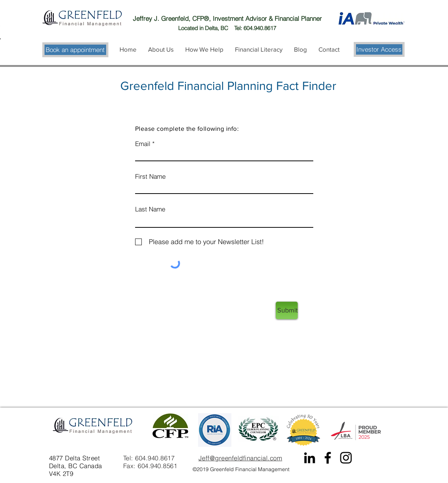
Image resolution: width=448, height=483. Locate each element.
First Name (150, 176)
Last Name (150, 209)
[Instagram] (346, 458)
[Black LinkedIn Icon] (310, 458)
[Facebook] (328, 458)
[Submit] (287, 310)
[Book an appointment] (75, 50)
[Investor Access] (379, 49)
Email (143, 144)
